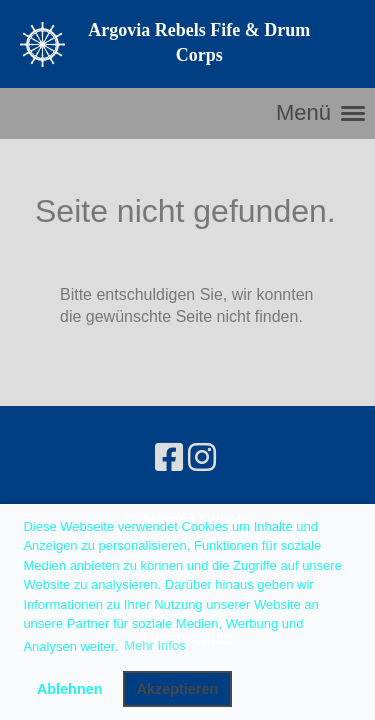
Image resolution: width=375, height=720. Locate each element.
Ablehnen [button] (70, 689)
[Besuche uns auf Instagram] (202, 458)
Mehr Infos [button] (154, 645)
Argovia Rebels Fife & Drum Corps (199, 42)
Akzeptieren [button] (178, 689)
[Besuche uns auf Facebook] (169, 458)
